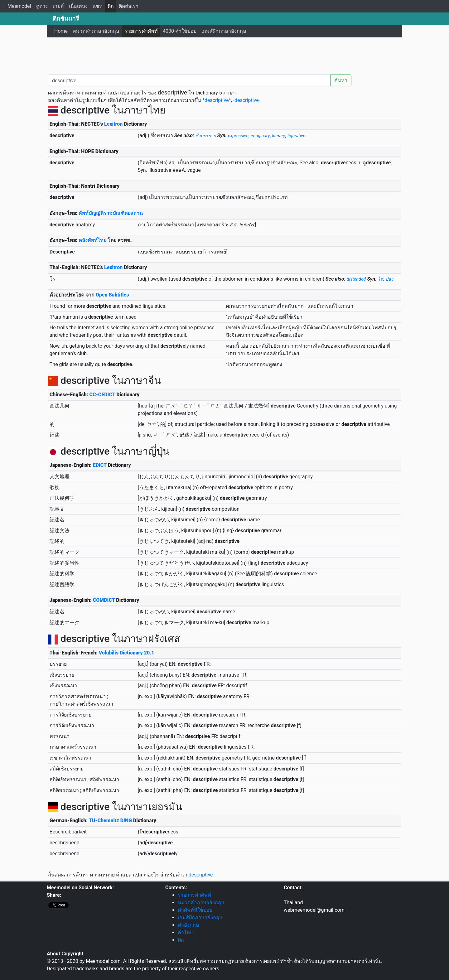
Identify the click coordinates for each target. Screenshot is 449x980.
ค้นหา (341, 80)
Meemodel (19, 6)
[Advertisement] (224, 55)
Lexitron (113, 124)
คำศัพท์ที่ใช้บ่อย (195, 910)
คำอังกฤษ (188, 925)
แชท (98, 6)
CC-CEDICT (102, 395)
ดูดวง (42, 6)
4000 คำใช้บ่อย (180, 31)
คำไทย (185, 932)
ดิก (111, 6)
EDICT (100, 465)
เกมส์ (58, 6)
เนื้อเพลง (78, 6)
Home (61, 31)
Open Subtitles (112, 295)
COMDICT (104, 600)
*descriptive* (217, 100)
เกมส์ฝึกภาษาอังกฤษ (224, 31)
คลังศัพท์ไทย (92, 240)
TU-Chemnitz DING (110, 821)
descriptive (201, 875)
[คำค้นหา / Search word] (189, 80)
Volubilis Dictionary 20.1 (127, 653)
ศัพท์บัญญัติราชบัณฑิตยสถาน (111, 213)
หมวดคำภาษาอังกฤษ (96, 31)
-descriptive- (247, 100)
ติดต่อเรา (129, 6)
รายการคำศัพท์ (141, 31)
